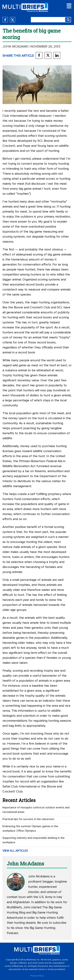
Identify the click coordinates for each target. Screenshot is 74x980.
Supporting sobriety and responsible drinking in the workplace (34, 840)
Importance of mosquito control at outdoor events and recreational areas (36, 810)
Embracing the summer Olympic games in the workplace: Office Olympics (30, 828)
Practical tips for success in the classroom (28, 819)
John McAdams (15, 47)
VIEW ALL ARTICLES (15, 851)
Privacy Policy (37, 976)
